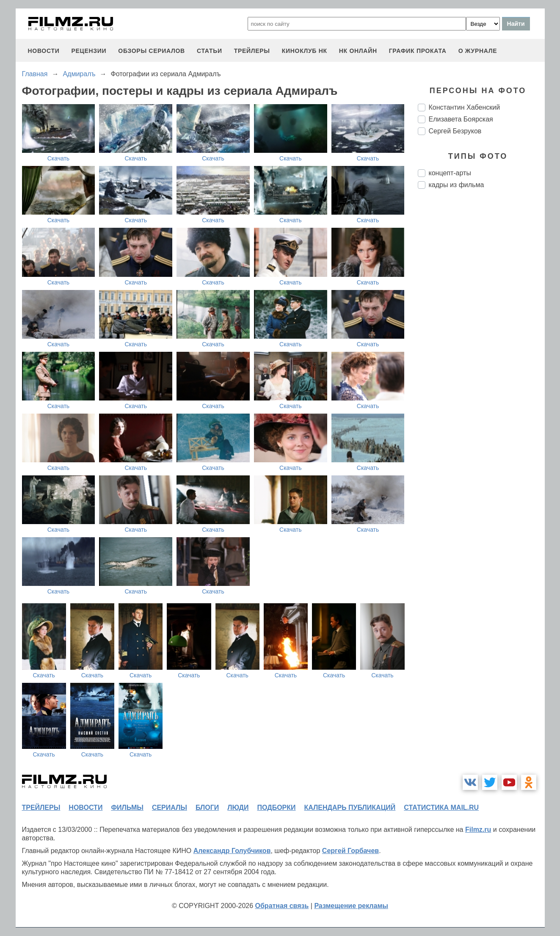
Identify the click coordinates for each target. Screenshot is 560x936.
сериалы (170, 808)
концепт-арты (450, 173)
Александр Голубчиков (232, 851)
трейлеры (252, 51)
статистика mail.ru (441, 808)
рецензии (89, 51)
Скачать (59, 158)
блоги (207, 808)
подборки (277, 808)
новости (44, 51)
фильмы (127, 808)
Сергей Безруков (455, 131)
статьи (210, 51)
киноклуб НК (305, 51)
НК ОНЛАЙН (358, 51)
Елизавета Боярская (461, 119)
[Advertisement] (481, 337)
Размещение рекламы (351, 906)
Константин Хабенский (465, 107)
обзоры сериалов (152, 51)
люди (238, 808)
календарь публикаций (350, 808)
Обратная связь (282, 906)
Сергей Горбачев (350, 851)
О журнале (478, 51)
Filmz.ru (478, 830)
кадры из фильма (457, 185)
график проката (418, 51)
